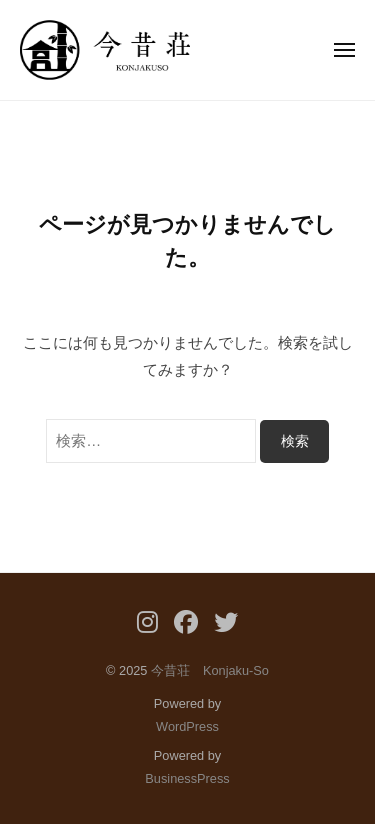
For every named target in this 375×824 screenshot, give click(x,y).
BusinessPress (187, 778)
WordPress (187, 726)
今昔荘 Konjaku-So (210, 670)
